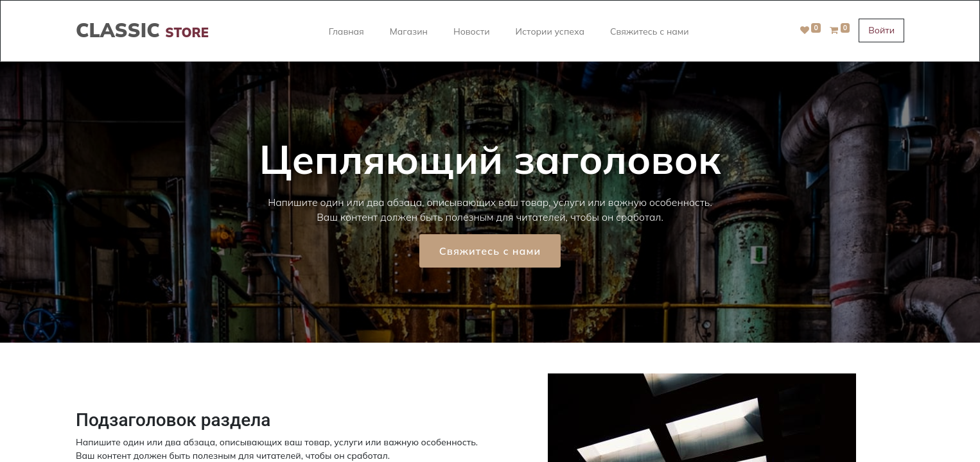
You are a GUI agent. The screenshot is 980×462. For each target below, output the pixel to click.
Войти (881, 30)
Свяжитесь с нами (490, 251)
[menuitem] (346, 30)
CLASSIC (142, 30)
